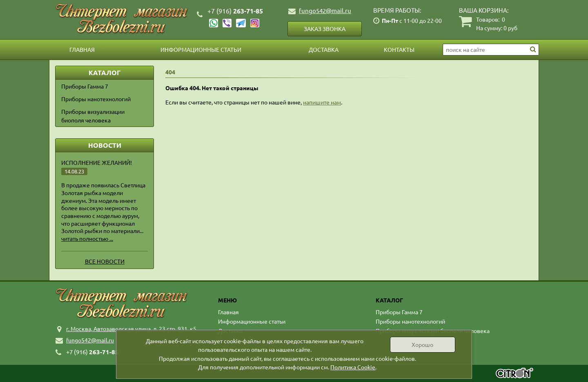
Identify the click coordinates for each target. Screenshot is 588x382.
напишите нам (322, 102)
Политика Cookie (353, 367)
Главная (82, 49)
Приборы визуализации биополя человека (93, 116)
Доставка (324, 49)
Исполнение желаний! (97, 162)
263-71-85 (235, 11)
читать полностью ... (87, 238)
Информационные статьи (201, 49)
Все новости (105, 261)
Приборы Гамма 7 (85, 86)
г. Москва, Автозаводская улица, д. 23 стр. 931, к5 (131, 329)
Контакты (399, 49)
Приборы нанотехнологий (96, 99)
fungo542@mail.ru (325, 10)
